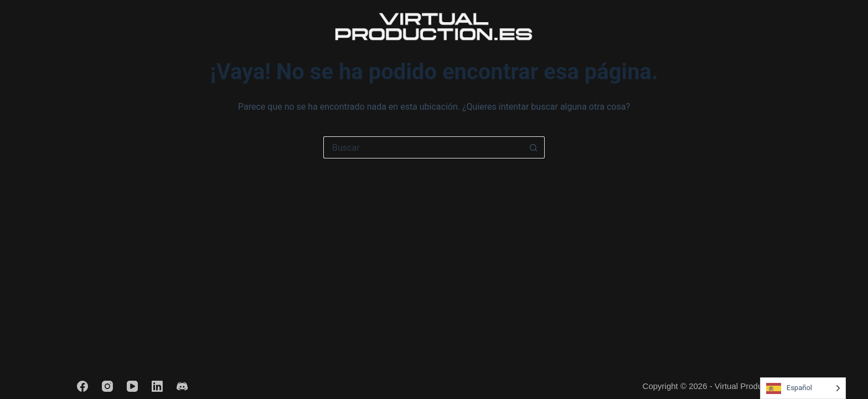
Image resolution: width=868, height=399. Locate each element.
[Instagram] (107, 386)
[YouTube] (132, 386)
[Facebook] (82, 386)
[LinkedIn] (157, 386)
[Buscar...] (423, 147)
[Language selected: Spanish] (803, 388)
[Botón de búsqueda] (534, 147)
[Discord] (182, 386)
